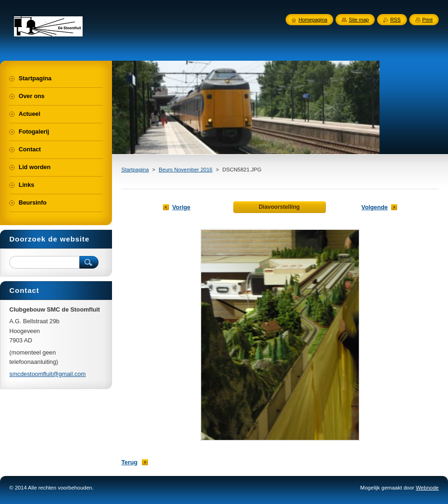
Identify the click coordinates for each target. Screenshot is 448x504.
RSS (395, 20)
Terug (129, 462)
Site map (359, 20)
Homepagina (313, 20)
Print (427, 20)
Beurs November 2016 (185, 170)
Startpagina (135, 170)
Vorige (181, 207)
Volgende (374, 207)
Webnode (427, 488)
